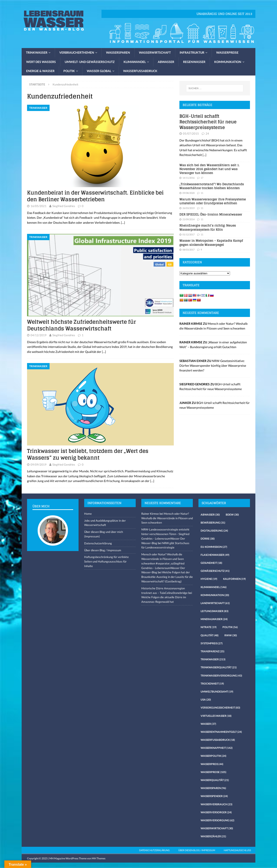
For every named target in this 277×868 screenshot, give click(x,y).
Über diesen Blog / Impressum (103, 550)
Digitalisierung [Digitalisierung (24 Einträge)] (214, 531)
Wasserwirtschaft (155, 52)
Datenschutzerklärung (98, 543)
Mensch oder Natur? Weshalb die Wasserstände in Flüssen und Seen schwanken (167, 518)
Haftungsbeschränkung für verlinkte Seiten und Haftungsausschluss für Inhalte (106, 561)
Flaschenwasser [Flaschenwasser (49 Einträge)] (215, 555)
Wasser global (99, 71)
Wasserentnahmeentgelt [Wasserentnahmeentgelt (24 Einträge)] (221, 732)
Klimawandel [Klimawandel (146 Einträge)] (214, 587)
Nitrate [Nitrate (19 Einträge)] (209, 627)
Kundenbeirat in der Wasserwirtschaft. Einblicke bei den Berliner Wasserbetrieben (95, 196)
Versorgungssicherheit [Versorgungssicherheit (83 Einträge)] (220, 708)
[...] (204, 155)
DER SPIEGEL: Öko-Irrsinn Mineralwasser (211, 214)
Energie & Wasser (40, 71)
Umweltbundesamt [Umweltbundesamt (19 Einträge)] (217, 692)
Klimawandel (135, 62)
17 (202, 178)
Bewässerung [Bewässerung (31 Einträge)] (213, 523)
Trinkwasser (37, 52)
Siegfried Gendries (64, 206)
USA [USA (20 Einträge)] (206, 700)
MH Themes (99, 858)
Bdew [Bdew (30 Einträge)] (232, 515)
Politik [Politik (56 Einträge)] (230, 627)
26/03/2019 (188, 208)
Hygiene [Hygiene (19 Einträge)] (209, 579)
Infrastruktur (192, 52)
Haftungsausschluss (237, 850)
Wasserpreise (227, 52)
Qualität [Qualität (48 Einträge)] (210, 635)
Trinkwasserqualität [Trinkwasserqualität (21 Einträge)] (219, 667)
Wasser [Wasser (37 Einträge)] (208, 724)
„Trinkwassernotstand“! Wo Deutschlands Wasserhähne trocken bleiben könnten (212, 186)
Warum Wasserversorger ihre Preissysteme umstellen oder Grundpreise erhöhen (213, 201)
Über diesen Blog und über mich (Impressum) (104, 534)
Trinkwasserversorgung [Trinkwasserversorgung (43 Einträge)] (221, 676)
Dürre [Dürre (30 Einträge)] (208, 539)
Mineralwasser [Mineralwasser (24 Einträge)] (214, 619)
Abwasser (166, 62)
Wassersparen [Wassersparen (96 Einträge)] (213, 788)
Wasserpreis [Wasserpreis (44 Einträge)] (212, 764)
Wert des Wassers (41, 62)
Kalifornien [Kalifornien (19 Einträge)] (234, 579)
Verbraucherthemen (77, 52)
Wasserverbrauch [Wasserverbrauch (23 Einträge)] (217, 804)
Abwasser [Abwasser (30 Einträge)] (210, 515)
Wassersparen (118, 52)
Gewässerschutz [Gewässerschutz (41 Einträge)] (215, 571)
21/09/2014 (188, 219)
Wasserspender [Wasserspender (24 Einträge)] (214, 796)
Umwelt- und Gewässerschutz (90, 62)
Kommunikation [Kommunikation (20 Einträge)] (215, 595)
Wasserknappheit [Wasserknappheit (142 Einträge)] (217, 748)
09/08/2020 (188, 193)
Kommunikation (228, 62)
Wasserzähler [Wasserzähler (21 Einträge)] (213, 836)
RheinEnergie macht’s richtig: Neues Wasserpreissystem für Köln (208, 227)
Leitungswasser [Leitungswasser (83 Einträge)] (215, 611)
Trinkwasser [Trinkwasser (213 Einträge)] (213, 659)
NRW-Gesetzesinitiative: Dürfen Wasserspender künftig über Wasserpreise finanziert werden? (213, 366)
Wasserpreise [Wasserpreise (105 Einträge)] (213, 772)
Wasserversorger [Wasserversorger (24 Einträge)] (216, 812)
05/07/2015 (191, 133)
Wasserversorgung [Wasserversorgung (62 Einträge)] (217, 820)
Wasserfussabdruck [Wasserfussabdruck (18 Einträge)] (218, 740)
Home (88, 514)
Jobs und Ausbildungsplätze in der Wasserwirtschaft (105, 523)
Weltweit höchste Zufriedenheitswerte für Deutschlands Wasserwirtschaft (81, 325)
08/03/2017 (188, 250)
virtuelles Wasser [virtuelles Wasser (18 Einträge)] (216, 716)
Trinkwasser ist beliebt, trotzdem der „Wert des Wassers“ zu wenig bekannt (88, 454)
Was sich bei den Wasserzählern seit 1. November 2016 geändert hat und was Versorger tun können (209, 169)
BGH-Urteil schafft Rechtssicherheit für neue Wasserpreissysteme (208, 122)
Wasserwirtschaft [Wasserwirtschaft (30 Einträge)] (217, 828)
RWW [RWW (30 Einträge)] (231, 635)
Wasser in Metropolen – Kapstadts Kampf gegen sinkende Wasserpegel (211, 242)
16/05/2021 (39, 206)
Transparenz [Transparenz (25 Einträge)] (213, 651)
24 (207, 133)
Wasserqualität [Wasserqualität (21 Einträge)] (215, 780)
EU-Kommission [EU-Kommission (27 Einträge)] (214, 547)
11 (202, 193)
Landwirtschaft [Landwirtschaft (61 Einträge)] (215, 603)
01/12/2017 (188, 234)
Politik (69, 71)
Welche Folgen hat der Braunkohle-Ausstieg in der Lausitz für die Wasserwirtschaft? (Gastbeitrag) (167, 577)
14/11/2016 (188, 178)
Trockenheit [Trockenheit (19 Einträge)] (212, 684)
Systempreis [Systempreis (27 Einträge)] (212, 643)
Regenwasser (194, 62)
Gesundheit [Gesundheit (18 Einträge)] (211, 563)
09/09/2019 (39, 465)
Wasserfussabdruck (140, 71)
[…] (123, 223)
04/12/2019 (39, 335)
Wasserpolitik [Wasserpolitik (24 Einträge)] (213, 756)
